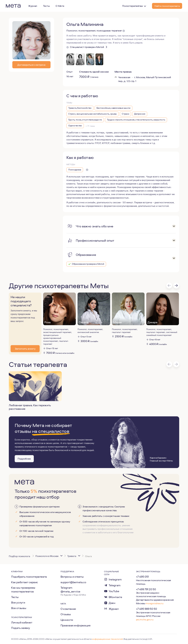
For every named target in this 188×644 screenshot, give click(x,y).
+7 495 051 (142, 577)
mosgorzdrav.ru (155, 603)
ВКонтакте (115, 597)
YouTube (114, 591)
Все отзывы (19, 608)
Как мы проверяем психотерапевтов (23, 590)
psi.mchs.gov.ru (145, 619)
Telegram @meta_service (70, 590)
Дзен (112, 603)
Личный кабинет (22, 622)
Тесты (15, 597)
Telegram (115, 585)
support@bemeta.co (73, 582)
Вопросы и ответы (72, 577)
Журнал (114, 609)
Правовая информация (75, 625)
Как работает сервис (25, 582)
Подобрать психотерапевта (29, 577)
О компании (68, 609)
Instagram (115, 579)
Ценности (67, 620)
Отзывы (66, 614)
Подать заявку (21, 628)
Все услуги (18, 602)
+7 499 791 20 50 (146, 589)
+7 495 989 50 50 (147, 609)
